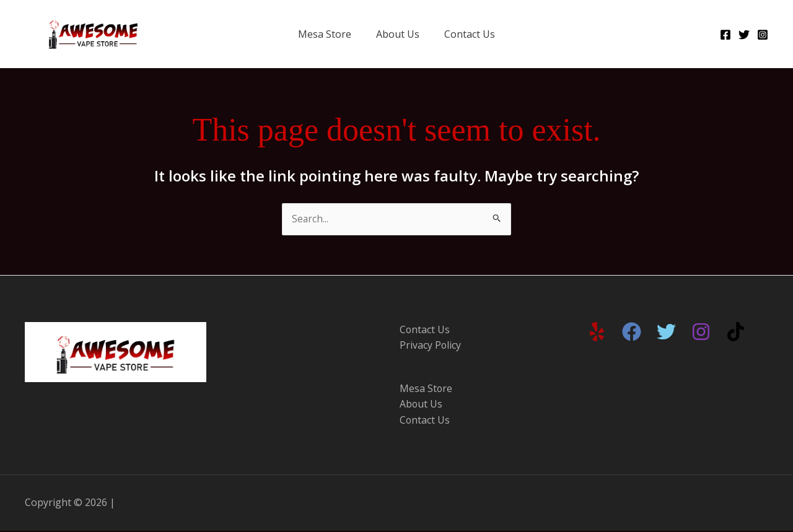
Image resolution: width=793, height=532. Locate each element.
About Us (398, 34)
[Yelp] (597, 332)
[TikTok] (736, 332)
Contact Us (470, 34)
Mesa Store (325, 34)
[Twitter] (744, 35)
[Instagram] (763, 35)
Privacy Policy (431, 346)
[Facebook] (725, 35)
